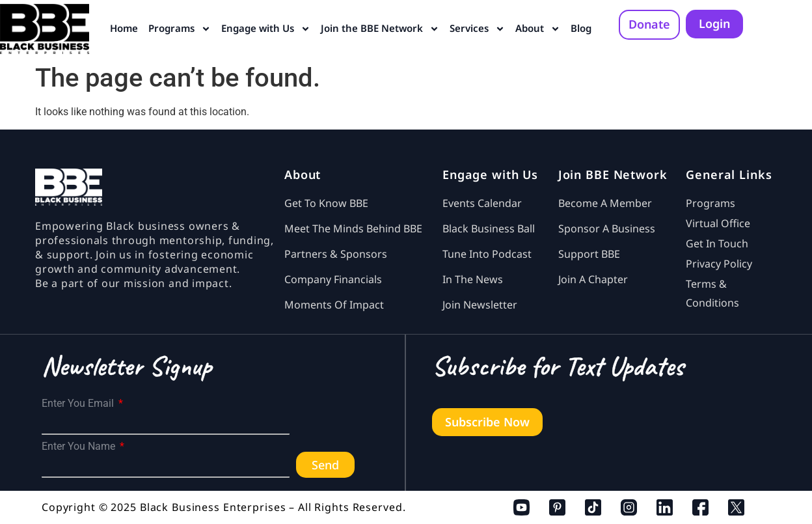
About (538, 29)
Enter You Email (79, 404)
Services (477, 29)
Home (124, 28)
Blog (581, 28)
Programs (180, 29)
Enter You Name (80, 447)
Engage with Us (266, 29)
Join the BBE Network (380, 29)
